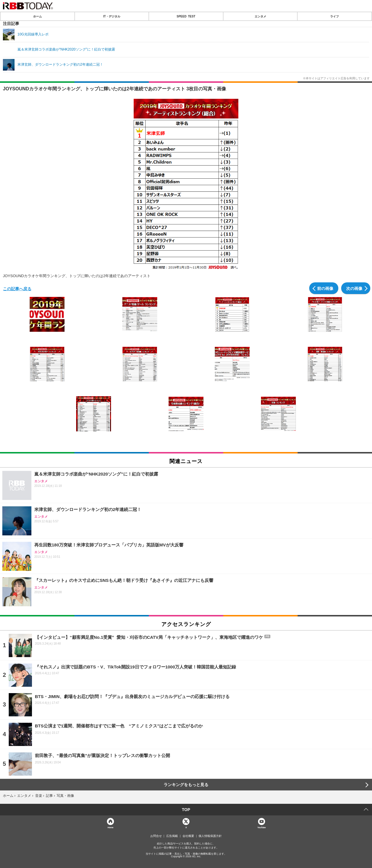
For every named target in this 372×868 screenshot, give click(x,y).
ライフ (335, 16)
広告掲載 (172, 836)
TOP (186, 810)
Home (110, 827)
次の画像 (354, 288)
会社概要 (188, 836)
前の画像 (325, 288)
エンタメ (260, 16)
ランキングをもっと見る (186, 785)
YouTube (262, 827)
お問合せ (156, 836)
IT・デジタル (112, 16)
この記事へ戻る (17, 288)
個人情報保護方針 (210, 836)
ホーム (37, 16)
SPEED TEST (186, 16)
